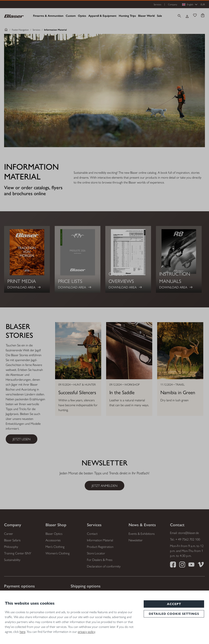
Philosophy (11, 547)
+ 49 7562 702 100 (188, 539)
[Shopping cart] (203, 16)
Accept (174, 604)
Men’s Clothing (55, 547)
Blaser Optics (54, 534)
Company (173, 4)
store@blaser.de (188, 533)
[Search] (179, 16)
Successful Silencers (77, 392)
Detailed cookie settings (174, 614)
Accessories (53, 540)
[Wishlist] (195, 16)
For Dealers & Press (100, 560)
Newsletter (136, 540)
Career (9, 534)
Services (157, 4)
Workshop (132, 385)
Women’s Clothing (58, 553)
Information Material (100, 540)
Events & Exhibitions (142, 534)
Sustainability (12, 560)
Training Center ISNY (18, 553)
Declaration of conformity (104, 566)
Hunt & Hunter (84, 385)
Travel (180, 385)
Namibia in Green (178, 392)
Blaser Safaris (12, 540)
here (22, 632)
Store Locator (96, 553)
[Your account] (187, 16)
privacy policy (86, 632)
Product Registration (100, 547)
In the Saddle (122, 392)
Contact (92, 534)
